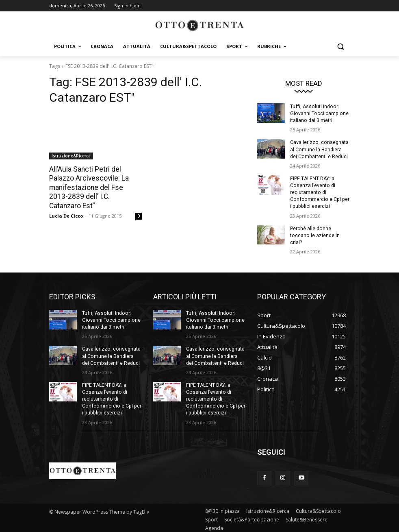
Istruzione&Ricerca (71, 156)
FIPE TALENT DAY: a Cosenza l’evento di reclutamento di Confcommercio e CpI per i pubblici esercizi (320, 191)
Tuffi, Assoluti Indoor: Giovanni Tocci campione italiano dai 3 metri (318, 113)
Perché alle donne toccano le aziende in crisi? (314, 234)
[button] (340, 47)
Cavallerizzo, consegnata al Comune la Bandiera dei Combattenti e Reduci (320, 149)
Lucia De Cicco (66, 206)
